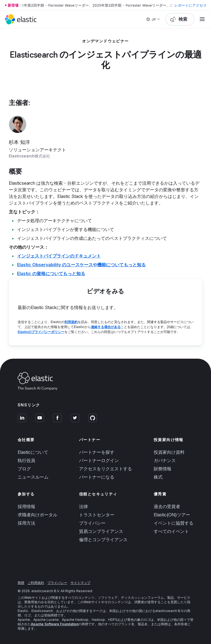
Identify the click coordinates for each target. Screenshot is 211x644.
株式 (158, 477)
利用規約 (71, 322)
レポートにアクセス (190, 5)
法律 (83, 506)
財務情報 (163, 469)
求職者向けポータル (37, 515)
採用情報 (26, 506)
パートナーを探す (97, 452)
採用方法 (26, 523)
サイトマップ (80, 583)
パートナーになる (97, 477)
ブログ (24, 469)
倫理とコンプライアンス (103, 540)
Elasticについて (33, 452)
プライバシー (92, 523)
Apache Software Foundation (55, 624)
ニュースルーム (33, 477)
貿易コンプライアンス (101, 531)
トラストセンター (97, 515)
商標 (21, 583)
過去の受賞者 (167, 506)
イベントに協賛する (174, 523)
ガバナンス (165, 460)
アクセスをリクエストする (105, 469)
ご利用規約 (36, 583)
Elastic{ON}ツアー (172, 515)
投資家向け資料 (169, 452)
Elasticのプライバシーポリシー (41, 332)
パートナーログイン (99, 460)
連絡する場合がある (106, 327)
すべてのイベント (171, 531)
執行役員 (26, 460)
